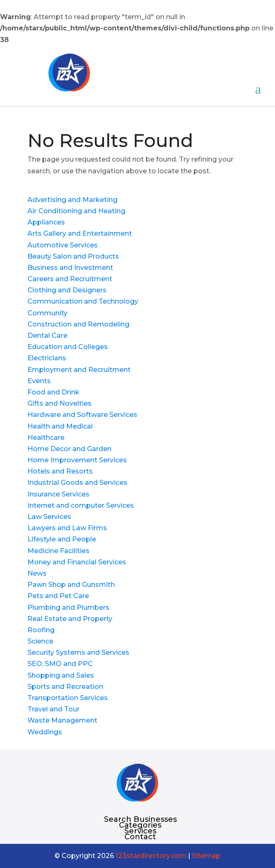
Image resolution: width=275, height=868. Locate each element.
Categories (140, 825)
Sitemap (206, 856)
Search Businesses (140, 819)
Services (140, 831)
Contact (140, 837)
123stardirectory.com (151, 856)
